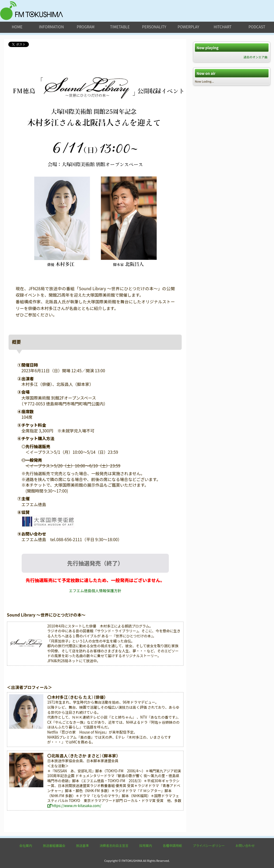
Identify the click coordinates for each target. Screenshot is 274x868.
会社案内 (26, 845)
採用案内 (146, 845)
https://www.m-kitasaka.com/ (74, 806)
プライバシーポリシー (209, 845)
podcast (257, 27)
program (86, 27)
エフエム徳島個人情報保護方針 (95, 591)
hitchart (223, 27)
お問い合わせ (245, 845)
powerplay (189, 27)
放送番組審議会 (54, 845)
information (51, 27)
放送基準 (82, 845)
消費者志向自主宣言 (114, 845)
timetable (120, 27)
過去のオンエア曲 (256, 57)
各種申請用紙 (172, 845)
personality (154, 27)
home (17, 27)
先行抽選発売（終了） (95, 563)
